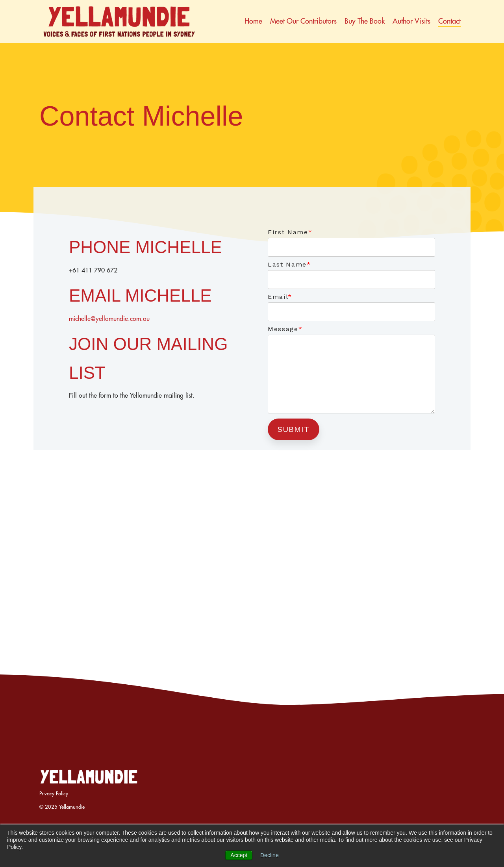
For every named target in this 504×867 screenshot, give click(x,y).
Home (253, 21)
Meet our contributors (303, 21)
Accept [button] (239, 855)
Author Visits (411, 21)
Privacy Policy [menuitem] (54, 793)
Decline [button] (270, 855)
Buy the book (365, 21)
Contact (449, 21)
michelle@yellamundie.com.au (109, 319)
